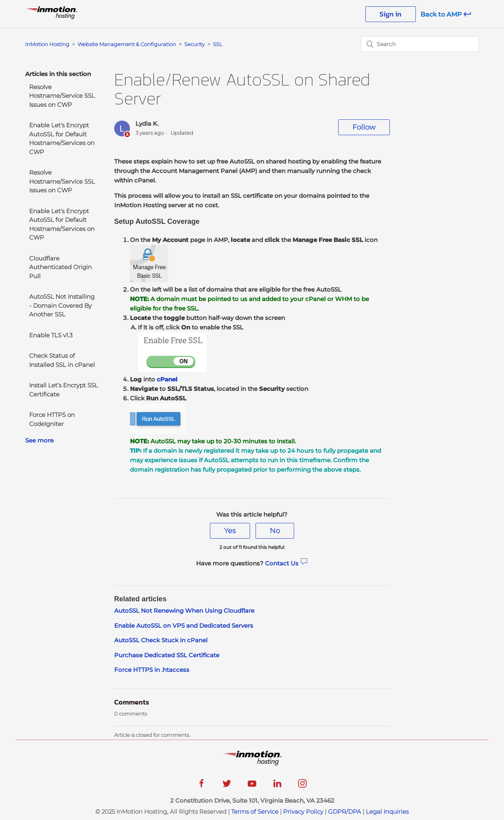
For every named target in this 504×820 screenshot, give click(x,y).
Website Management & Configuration (127, 44)
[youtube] (252, 786)
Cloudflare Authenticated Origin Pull (60, 267)
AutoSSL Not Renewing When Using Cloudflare (184, 611)
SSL (218, 44)
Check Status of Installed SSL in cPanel (62, 360)
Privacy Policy (303, 812)
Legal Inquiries (387, 812)
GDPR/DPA (345, 812)
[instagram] (302, 786)
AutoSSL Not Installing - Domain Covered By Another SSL (62, 305)
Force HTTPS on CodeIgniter (52, 419)
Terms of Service (255, 812)
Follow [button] (364, 127)
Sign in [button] (391, 14)
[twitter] (227, 786)
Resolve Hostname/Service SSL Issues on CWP (62, 96)
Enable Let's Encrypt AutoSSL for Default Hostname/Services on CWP (62, 139)
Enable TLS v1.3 (51, 335)
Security (195, 44)
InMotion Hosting (47, 44)
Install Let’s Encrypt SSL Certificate (64, 390)
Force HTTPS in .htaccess (152, 670)
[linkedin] (277, 786)
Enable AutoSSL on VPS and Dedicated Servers (184, 626)
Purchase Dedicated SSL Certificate (167, 655)
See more (39, 440)
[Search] (420, 44)
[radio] (230, 531)
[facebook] (202, 786)
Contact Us (286, 563)
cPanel (167, 379)
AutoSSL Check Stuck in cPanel (161, 640)
